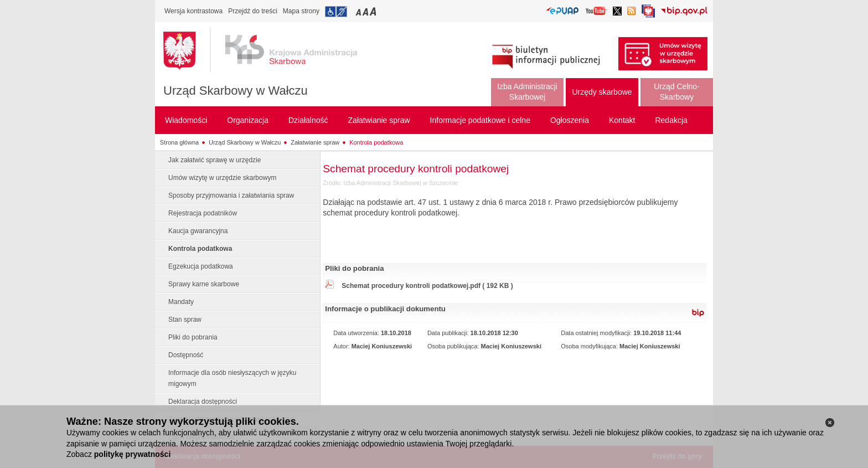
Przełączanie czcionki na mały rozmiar (359, 11)
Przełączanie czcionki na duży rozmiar (374, 11)
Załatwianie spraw (315, 142)
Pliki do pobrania (193, 337)
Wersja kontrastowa (193, 11)
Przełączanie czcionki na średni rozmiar (366, 11)
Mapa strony (301, 11)
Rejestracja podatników (203, 213)
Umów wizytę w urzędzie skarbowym (222, 178)
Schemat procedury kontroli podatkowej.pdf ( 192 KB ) (427, 286)
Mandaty (181, 302)
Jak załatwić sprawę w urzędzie (215, 160)
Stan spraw (185, 320)
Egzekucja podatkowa (201, 266)
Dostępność (186, 355)
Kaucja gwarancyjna (198, 231)
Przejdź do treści (253, 11)
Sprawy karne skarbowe (204, 284)
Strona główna (179, 142)
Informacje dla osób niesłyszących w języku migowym (232, 378)
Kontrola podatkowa (376, 142)
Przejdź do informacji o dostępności (336, 12)
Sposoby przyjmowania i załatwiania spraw (231, 196)
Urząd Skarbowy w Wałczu (236, 91)
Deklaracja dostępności (203, 402)
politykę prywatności (132, 454)
